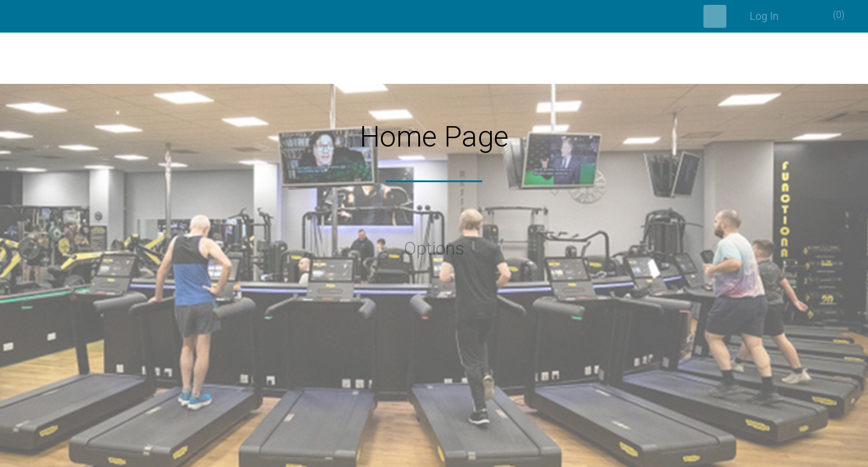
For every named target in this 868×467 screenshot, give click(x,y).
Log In (764, 16)
